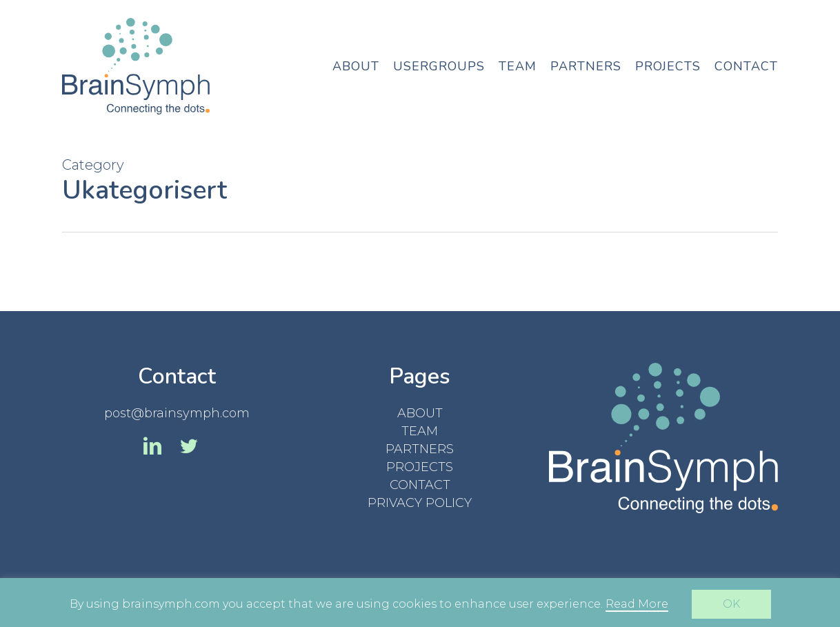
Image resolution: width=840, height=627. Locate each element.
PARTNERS (420, 449)
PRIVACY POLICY (420, 503)
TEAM (420, 431)
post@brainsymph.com (177, 413)
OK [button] (731, 604)
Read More (637, 604)
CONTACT (420, 485)
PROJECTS (420, 467)
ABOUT (420, 413)
